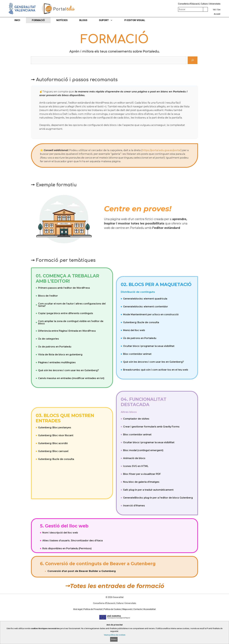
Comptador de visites (136, 419)
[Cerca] (193, 60)
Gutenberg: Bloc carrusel (53, 451)
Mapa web (127, 609)
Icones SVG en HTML (136, 466)
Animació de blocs (134, 458)
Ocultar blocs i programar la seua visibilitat (149, 346)
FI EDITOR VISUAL (135, 20)
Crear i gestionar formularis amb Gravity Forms (151, 427)
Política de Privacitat (93, 609)
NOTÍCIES (62, 20)
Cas (219, 10)
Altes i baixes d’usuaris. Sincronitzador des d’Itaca (73, 541)
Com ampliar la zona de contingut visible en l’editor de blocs (71, 322)
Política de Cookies (112, 609)
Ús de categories (48, 339)
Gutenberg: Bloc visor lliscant (56, 435)
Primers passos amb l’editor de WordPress (64, 288)
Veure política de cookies (115, 635)
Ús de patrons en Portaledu (55, 347)
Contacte (138, 609)
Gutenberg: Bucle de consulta (141, 322)
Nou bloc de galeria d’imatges (141, 482)
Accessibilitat (150, 609)
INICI (17, 20)
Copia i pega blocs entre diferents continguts (66, 313)
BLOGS (83, 20)
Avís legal (78, 609)
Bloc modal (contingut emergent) (143, 450)
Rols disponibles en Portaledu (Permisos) (67, 548)
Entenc (114, 639)
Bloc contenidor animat (137, 354)
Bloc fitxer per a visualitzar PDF (142, 474)
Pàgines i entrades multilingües (57, 362)
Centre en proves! (138, 209)
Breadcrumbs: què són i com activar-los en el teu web (156, 370)
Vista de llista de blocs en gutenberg (60, 355)
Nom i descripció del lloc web (60, 533)
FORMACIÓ (38, 20)
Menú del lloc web (134, 330)
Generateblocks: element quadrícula (145, 299)
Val (214, 10)
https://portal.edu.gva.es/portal (161, 150)
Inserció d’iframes (134, 506)
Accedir (217, 14)
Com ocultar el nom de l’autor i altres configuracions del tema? (72, 305)
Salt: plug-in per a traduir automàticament (148, 490)
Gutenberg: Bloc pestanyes (55, 428)
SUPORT (109, 20)
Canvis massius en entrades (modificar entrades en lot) (71, 378)
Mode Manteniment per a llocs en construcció (151, 314)
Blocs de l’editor (48, 296)
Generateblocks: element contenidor (146, 307)
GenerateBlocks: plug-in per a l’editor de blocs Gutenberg (158, 498)
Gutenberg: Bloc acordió (53, 443)
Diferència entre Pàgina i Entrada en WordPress (67, 331)
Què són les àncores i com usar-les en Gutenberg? (68, 370)
